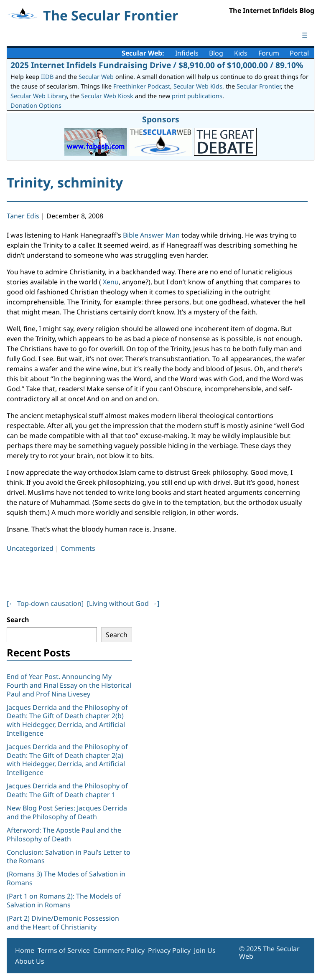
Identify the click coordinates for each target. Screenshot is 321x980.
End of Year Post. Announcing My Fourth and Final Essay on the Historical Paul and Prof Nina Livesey (69, 685)
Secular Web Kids (198, 86)
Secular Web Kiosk (107, 96)
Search (18, 620)
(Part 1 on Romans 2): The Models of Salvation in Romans (64, 900)
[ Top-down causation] (45, 603)
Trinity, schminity (65, 182)
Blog (216, 53)
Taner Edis (23, 216)
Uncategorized (30, 548)
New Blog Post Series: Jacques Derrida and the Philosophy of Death (67, 812)
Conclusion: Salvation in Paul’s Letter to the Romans (69, 857)
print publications (197, 96)
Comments (78, 548)
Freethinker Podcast (142, 86)
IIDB (47, 77)
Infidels (187, 53)
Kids (241, 53)
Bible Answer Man (151, 235)
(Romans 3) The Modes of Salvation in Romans (66, 878)
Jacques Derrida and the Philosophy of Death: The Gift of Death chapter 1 (67, 790)
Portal (299, 53)
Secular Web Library (39, 96)
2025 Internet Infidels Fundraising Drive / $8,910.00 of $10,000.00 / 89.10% (157, 65)
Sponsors (161, 119)
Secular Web (96, 77)
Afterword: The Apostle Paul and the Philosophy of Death (64, 834)
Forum (269, 53)
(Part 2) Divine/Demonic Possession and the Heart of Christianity (63, 923)
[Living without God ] (123, 603)
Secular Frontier (259, 86)
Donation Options (36, 105)
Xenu (110, 282)
